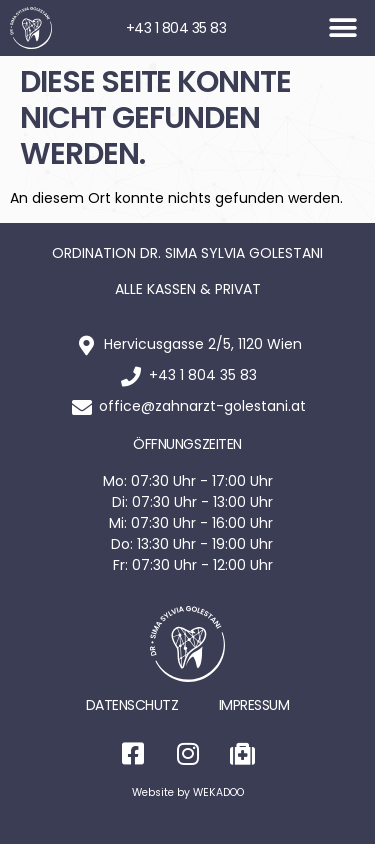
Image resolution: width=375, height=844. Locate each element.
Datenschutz (132, 705)
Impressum (254, 705)
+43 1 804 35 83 (176, 28)
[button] (342, 28)
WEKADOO (218, 792)
